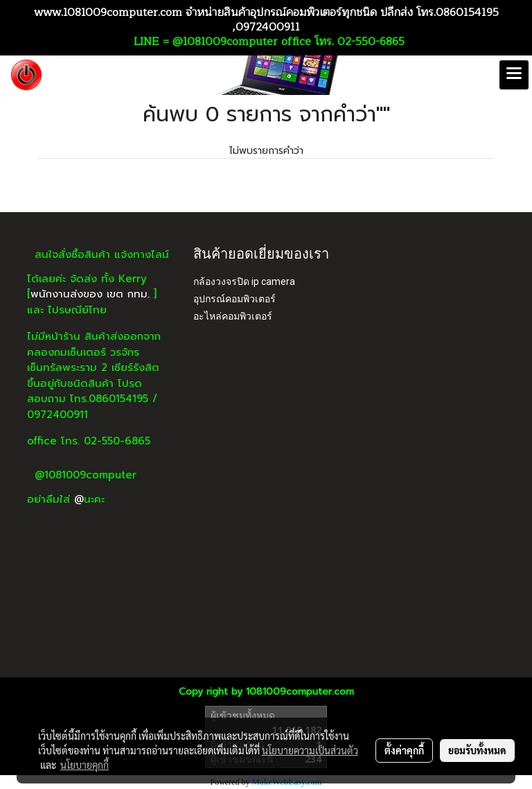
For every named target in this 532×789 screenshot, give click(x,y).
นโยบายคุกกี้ (85, 765)
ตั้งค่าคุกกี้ (404, 750)
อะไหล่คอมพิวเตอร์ (233, 316)
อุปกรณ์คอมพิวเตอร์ (234, 299)
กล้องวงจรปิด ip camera (244, 281)
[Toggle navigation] (514, 75)
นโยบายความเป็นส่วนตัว (310, 750)
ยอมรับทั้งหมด (477, 750)
